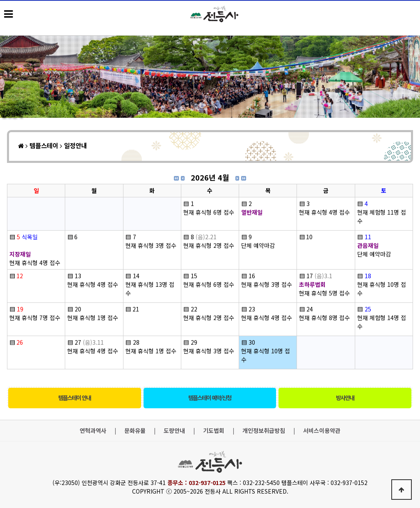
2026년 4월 (210, 177)
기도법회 (214, 431)
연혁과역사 (93, 431)
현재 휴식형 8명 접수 (324, 318)
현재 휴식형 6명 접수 (209, 212)
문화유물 (135, 431)
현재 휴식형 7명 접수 (35, 318)
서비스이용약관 (322, 431)
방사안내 (345, 398)
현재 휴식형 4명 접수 (324, 212)
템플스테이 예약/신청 (210, 398)
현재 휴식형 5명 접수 (324, 293)
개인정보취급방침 (264, 431)
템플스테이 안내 (74, 398)
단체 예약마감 (258, 245)
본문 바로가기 (0, 0)
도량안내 (174, 431)
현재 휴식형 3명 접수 (151, 245)
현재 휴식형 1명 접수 (93, 318)
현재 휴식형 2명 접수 (209, 245)
